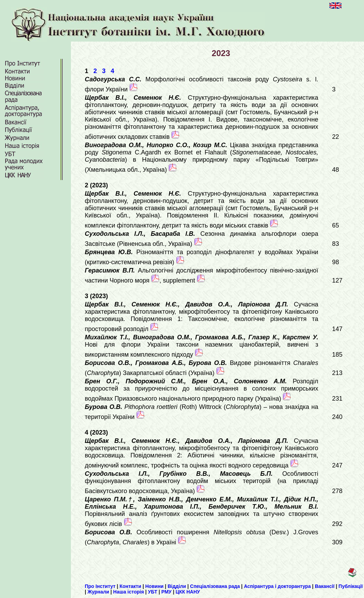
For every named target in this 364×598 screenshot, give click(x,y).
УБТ (153, 592)
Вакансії (325, 586)
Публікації (351, 586)
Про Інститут (100, 586)
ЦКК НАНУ (188, 592)
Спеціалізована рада (215, 586)
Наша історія (129, 592)
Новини (154, 586)
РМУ (166, 592)
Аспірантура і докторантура (277, 586)
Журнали (98, 592)
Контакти (130, 586)
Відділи (177, 586)
